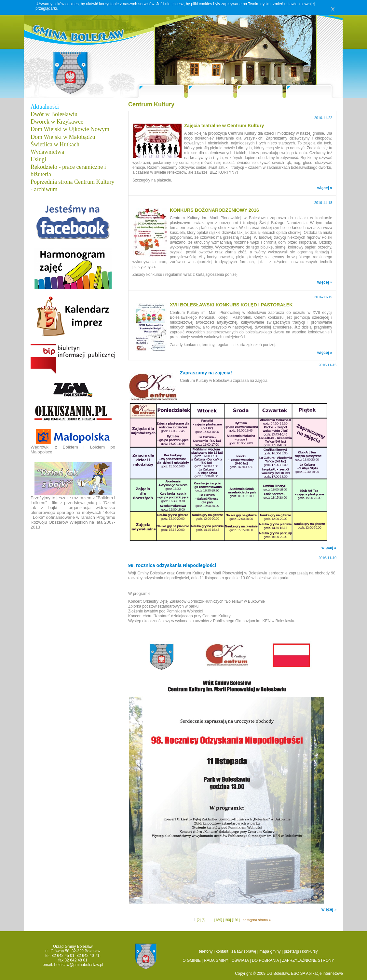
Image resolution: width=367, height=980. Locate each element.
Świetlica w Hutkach (55, 144)
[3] (204, 920)
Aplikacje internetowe (325, 973)
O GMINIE (191, 960)
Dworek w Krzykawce (57, 122)
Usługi (38, 159)
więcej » (325, 188)
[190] (227, 920)
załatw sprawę (244, 951)
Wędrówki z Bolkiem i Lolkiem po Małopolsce (73, 441)
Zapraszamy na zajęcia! (206, 373)
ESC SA (299, 973)
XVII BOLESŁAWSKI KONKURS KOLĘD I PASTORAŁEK (231, 305)
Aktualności (45, 107)
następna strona (257, 920)
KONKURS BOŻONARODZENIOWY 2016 (214, 210)
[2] (199, 920)
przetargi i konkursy (301, 951)
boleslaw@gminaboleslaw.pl (79, 965)
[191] (236, 920)
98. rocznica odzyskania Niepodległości (172, 565)
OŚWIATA (240, 960)
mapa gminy (270, 951)
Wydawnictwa (47, 152)
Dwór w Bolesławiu (54, 114)
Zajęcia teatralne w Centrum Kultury (224, 126)
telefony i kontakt (214, 951)
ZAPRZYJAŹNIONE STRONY (308, 960)
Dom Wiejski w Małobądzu (63, 137)
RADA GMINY (216, 960)
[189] (218, 920)
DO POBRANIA (265, 960)
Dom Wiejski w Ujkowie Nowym (70, 129)
